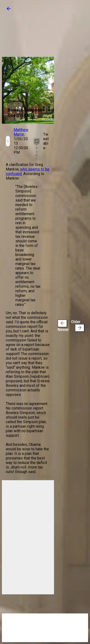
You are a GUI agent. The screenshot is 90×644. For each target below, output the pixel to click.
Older (78, 326)
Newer (63, 326)
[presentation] (62, 323)
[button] (9, 10)
